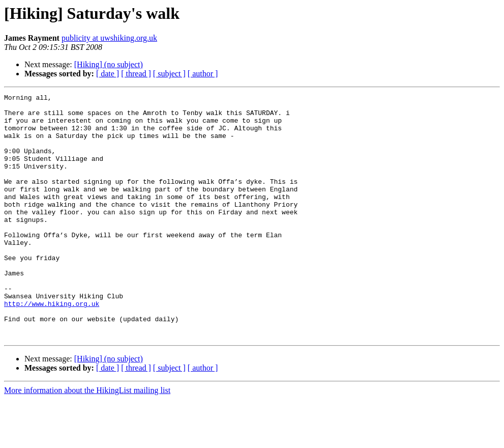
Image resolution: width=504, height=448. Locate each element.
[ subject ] (169, 74)
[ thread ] (136, 74)
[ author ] (203, 74)
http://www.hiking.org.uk (52, 346)
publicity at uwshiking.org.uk (109, 38)
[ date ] (108, 74)
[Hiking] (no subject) (109, 64)
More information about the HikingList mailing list (87, 439)
